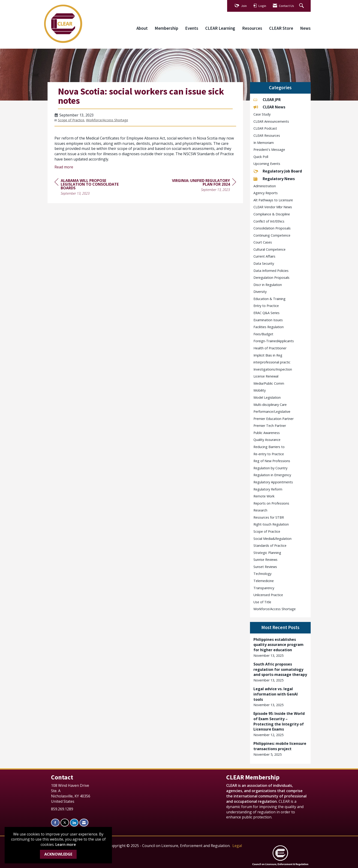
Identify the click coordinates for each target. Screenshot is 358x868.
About (142, 28)
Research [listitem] (260, 510)
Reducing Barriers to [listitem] (269, 447)
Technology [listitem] (262, 574)
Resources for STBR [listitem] (269, 517)
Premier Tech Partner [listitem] (270, 426)
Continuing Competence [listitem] (272, 235)
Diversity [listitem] (260, 292)
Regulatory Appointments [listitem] (273, 482)
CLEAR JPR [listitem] (267, 100)
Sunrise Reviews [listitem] (265, 560)
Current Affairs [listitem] (264, 256)
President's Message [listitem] (269, 150)
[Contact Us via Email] (84, 823)
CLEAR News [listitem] (269, 107)
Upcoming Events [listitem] (267, 164)
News (305, 28)
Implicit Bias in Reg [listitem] (268, 355)
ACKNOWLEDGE (58, 854)
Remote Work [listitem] (264, 496)
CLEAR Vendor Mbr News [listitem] (273, 207)
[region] (202, 186)
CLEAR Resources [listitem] (267, 135)
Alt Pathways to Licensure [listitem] (273, 200)
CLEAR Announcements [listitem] (271, 121)
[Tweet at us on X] (65, 823)
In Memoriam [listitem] (264, 143)
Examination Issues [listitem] (268, 320)
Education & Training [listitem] (269, 299)
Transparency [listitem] (264, 588)
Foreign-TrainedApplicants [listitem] (274, 341)
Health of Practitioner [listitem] (270, 348)
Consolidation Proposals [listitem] (272, 228)
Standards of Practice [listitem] (270, 545)
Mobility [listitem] (260, 390)
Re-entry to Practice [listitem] (269, 454)
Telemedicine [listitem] (264, 581)
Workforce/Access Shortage (107, 120)
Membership (166, 28)
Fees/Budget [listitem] (263, 334)
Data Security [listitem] (264, 263)
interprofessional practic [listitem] (272, 362)
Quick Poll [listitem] (261, 157)
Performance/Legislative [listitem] (272, 412)
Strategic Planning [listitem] (267, 553)
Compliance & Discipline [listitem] (272, 214)
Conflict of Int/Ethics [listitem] (269, 221)
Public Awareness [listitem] (267, 433)
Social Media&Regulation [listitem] (272, 539)
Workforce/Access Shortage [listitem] (275, 609)
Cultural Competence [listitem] (269, 249)
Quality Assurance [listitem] (267, 440)
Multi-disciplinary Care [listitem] (270, 405)
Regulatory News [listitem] (274, 179)
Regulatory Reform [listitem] (268, 489)
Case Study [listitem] (262, 114)
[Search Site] (302, 6)
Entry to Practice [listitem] (266, 306)
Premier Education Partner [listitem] (274, 419)
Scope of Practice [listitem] (267, 531)
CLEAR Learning (220, 28)
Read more (64, 167)
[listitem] (280, 648)
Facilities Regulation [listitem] (269, 327)
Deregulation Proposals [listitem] (271, 278)
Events (192, 28)
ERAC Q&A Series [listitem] (266, 313)
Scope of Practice (71, 120)
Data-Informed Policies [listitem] (271, 271)
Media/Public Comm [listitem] (269, 383)
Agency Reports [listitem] (266, 193)
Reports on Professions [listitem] (271, 503)
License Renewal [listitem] (266, 376)
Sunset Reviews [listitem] (265, 567)
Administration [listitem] (265, 186)
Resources (252, 28)
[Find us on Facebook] (55, 823)
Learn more (66, 844)
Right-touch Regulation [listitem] (271, 524)
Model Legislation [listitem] (267, 397)
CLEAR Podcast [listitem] (265, 128)
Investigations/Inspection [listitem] (273, 369)
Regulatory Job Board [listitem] (278, 171)
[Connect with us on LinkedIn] (74, 823)
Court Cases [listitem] (263, 242)
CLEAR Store (281, 28)
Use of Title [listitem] (262, 602)
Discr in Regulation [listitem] (268, 285)
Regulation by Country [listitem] (270, 468)
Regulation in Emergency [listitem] (272, 475)
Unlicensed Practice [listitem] (268, 595)
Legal (237, 846)
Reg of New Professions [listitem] (272, 461)
